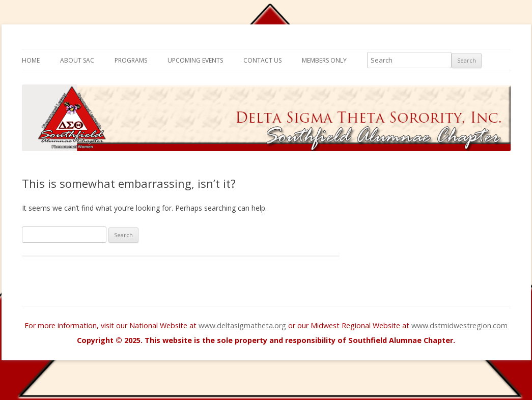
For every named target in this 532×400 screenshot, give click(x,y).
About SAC (77, 60)
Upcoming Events (195, 60)
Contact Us (262, 60)
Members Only (324, 60)
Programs (131, 60)
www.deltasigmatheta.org (242, 325)
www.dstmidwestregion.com (459, 325)
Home (31, 60)
